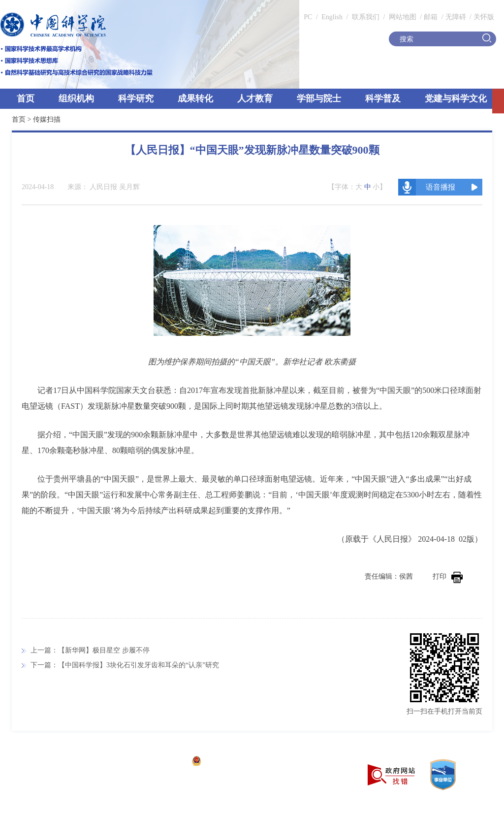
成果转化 (195, 98)
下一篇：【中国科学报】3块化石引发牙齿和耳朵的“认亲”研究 (125, 665)
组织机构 (76, 98)
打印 (448, 576)
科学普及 (383, 98)
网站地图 (402, 17)
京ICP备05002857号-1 (153, 762)
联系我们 (366, 17)
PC (308, 17)
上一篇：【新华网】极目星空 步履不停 (90, 650)
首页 (26, 98)
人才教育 (255, 98)
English (332, 17)
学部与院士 (319, 98)
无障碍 (456, 17)
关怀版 (484, 17)
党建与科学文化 (456, 98)
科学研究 (136, 98)
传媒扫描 (47, 119)
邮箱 (431, 17)
